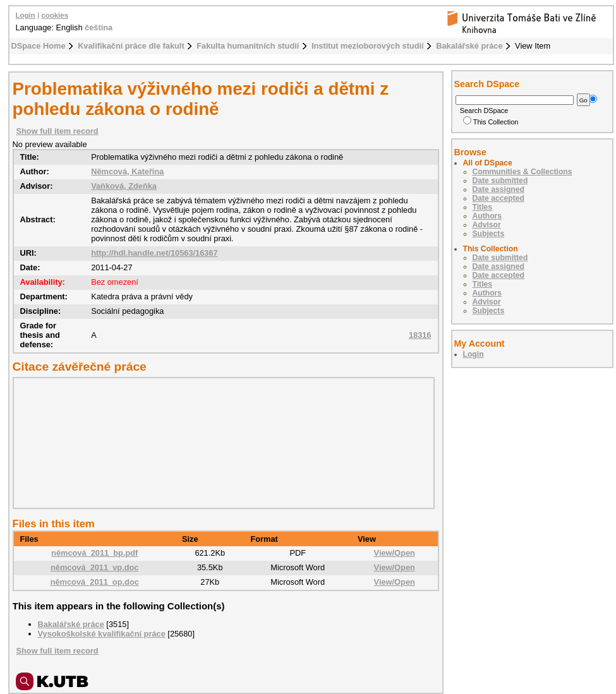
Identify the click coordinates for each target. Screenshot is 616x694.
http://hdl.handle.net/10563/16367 (154, 253)
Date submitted (500, 181)
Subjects (489, 234)
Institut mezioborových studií (368, 46)
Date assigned (498, 189)
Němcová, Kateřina (127, 171)
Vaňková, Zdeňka (124, 186)
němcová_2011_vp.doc (94, 567)
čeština (99, 27)
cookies (55, 15)
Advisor (487, 225)
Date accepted (498, 198)
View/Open (395, 553)
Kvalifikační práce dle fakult (131, 46)
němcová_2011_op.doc (95, 582)
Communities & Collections (522, 172)
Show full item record (57, 131)
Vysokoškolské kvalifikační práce (102, 634)
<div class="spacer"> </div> (220, 443)
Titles (483, 207)
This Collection (491, 122)
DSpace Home (39, 46)
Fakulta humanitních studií (248, 46)
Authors (487, 216)
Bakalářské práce (469, 46)
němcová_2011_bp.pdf (94, 553)
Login (26, 15)
